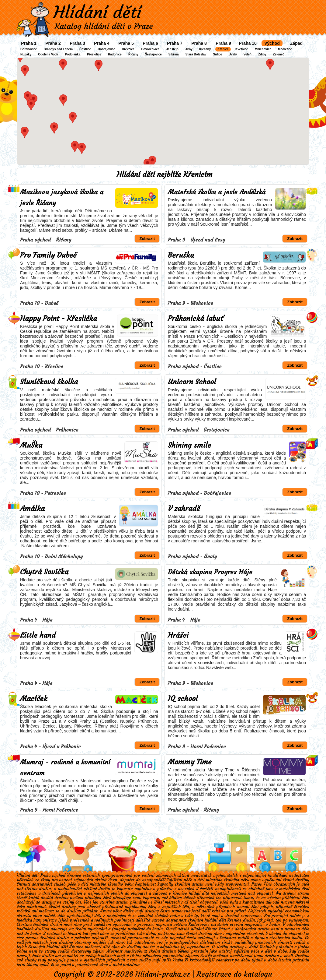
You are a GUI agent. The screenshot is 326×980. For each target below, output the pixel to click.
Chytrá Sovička (44, 572)
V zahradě (184, 509)
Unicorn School (192, 382)
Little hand (38, 635)
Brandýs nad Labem (58, 49)
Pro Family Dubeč (48, 255)
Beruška (181, 255)
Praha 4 (102, 43)
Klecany (205, 49)
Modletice (285, 49)
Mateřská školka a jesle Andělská (217, 192)
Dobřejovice (106, 49)
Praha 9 (223, 43)
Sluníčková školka (49, 382)
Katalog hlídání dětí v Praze (104, 26)
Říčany (133, 54)
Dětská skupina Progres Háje (210, 572)
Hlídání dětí (97, 12)
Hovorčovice (150, 49)
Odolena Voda (48, 54)
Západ (296, 43)
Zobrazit (147, 239)
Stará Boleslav (196, 54)
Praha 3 (77, 43)
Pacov (257, 884)
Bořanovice (29, 49)
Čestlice (85, 49)
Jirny (189, 49)
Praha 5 (126, 43)
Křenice (223, 49)
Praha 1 (29, 43)
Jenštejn (172, 49)
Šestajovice (153, 54)
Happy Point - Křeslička (59, 319)
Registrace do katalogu (234, 974)
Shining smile (189, 445)
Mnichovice (263, 49)
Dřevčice (128, 49)
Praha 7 (175, 43)
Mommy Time (190, 762)
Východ (272, 43)
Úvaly (233, 54)
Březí (159, 902)
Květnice (242, 49)
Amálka (32, 509)
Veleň (248, 54)
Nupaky (26, 54)
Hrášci (178, 635)
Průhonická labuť (196, 319)
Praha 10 (248, 43)
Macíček (34, 699)
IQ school (183, 699)
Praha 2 (53, 43)
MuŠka (31, 445)
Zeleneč (279, 54)
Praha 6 (150, 43)
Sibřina (174, 54)
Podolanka (73, 54)
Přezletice (94, 54)
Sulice (218, 54)
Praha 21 (181, 960)
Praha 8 (199, 43)
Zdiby (262, 54)
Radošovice (199, 924)
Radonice (115, 54)
